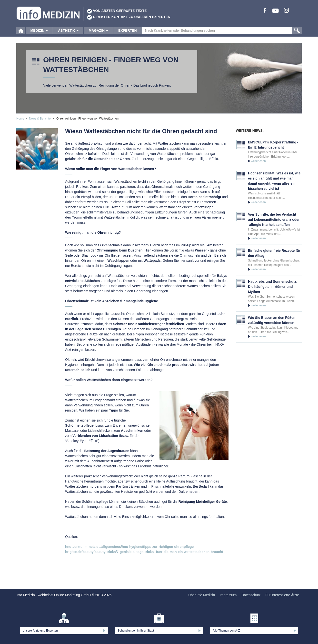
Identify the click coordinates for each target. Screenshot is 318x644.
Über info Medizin (202, 595)
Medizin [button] (39, 32)
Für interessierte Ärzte (282, 595)
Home (20, 119)
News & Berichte (40, 119)
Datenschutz (251, 595)
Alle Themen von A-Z (226, 631)
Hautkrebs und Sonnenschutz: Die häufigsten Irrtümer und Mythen (273, 287)
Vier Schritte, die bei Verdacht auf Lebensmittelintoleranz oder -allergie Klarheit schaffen (274, 220)
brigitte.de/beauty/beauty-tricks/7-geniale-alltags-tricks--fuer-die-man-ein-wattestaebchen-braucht (144, 552)
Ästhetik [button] (68, 32)
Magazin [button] (98, 32)
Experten (127, 32)
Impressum (228, 595)
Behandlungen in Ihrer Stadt (136, 631)
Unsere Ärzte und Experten (40, 631)
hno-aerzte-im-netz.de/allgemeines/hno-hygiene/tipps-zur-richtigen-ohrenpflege (129, 547)
